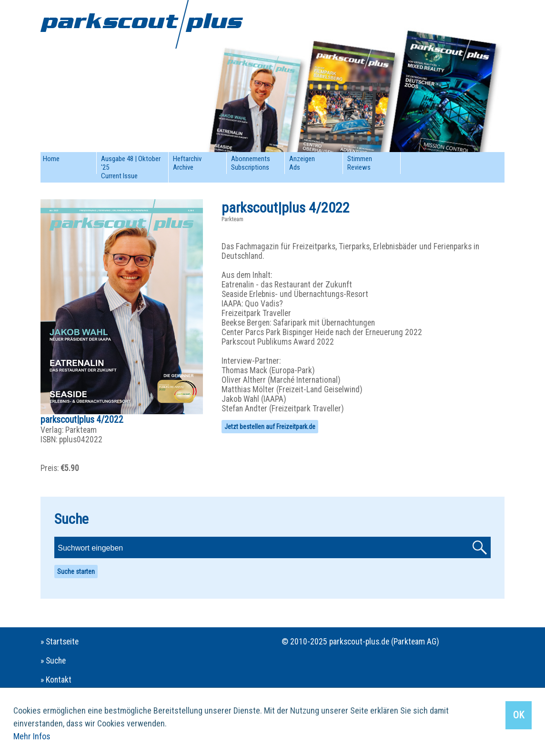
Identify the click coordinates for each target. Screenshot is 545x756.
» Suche (53, 661)
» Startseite (60, 642)
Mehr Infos (32, 736)
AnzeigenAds (302, 163)
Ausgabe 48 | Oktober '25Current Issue (131, 167)
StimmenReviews (360, 163)
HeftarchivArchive (187, 163)
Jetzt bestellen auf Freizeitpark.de (270, 427)
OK (519, 715)
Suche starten (76, 572)
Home (51, 159)
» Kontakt (56, 680)
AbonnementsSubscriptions (251, 163)
